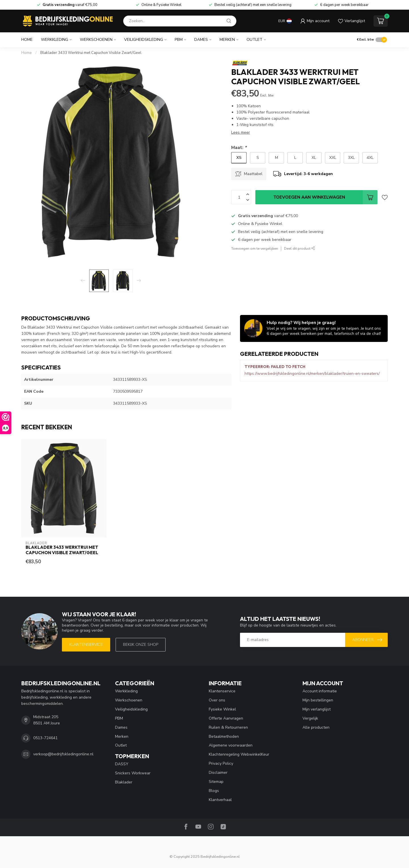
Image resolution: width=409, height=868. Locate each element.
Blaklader (124, 782)
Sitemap (216, 782)
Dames (201, 40)
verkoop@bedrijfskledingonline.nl (63, 754)
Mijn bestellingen (318, 700)
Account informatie (320, 691)
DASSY (122, 764)
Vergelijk (310, 718)
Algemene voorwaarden (231, 745)
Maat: (239, 147)
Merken (227, 40)
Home (27, 40)
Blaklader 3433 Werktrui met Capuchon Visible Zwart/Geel (91, 53)
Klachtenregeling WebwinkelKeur (239, 754)
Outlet (254, 40)
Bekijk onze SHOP (141, 645)
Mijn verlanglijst (317, 709)
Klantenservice (86, 645)
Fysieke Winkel (222, 709)
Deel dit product (300, 248)
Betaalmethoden (224, 736)
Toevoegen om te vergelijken (255, 248)
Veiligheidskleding (144, 40)
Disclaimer (218, 773)
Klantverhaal (220, 800)
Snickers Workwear (133, 773)
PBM (179, 40)
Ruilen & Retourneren (228, 727)
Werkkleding (55, 40)
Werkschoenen (96, 40)
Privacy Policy (221, 763)
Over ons (217, 700)
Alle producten (316, 727)
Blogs (214, 791)
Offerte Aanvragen (226, 718)
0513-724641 (45, 738)
